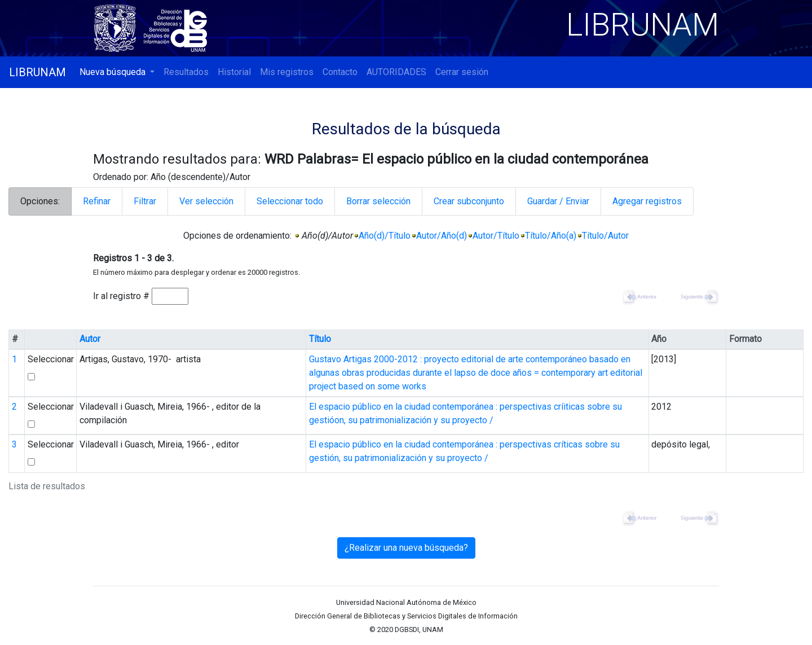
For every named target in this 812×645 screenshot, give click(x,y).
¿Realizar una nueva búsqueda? (406, 548)
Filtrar (145, 201)
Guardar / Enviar (558, 201)
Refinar (97, 201)
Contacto (340, 72)
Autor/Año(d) (442, 236)
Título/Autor (605, 236)
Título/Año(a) (551, 236)
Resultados (186, 72)
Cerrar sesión (462, 72)
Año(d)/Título (385, 236)
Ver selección (206, 201)
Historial (234, 72)
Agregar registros (647, 201)
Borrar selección (378, 201)
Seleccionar (51, 359)
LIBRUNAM (37, 72)
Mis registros (287, 72)
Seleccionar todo (290, 201)
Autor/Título (496, 236)
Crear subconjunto (469, 201)
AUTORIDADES (396, 72)
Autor (90, 339)
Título (320, 339)
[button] (117, 72)
